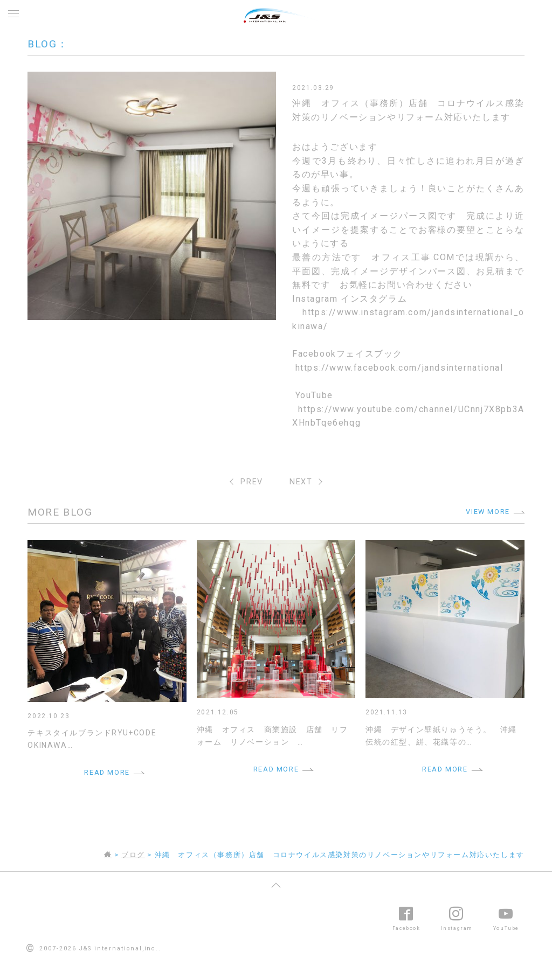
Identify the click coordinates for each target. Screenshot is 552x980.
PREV (251, 482)
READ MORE (107, 772)
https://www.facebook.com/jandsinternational (399, 368)
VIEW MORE (488, 512)
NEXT (301, 482)
